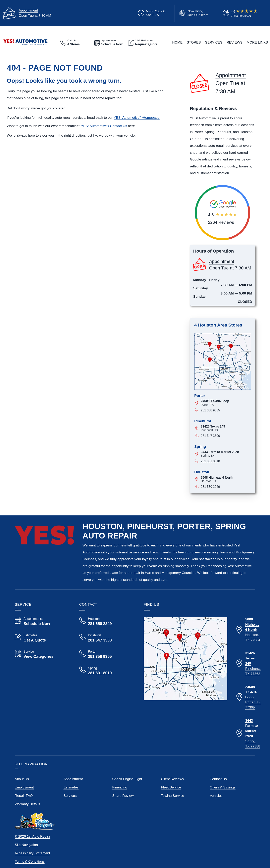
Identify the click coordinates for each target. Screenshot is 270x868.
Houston (246, 132)
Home (177, 42)
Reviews (235, 42)
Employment (24, 787)
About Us (22, 779)
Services (214, 42)
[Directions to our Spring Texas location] (248, 734)
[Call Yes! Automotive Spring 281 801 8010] (107, 671)
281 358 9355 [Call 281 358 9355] (210, 410)
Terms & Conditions (30, 861)
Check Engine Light (127, 779)
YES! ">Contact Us (104, 126)
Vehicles (216, 796)
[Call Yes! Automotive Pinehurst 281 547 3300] (107, 638)
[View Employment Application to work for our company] (193, 13)
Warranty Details (27, 804)
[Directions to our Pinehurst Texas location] (248, 664)
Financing (120, 787)
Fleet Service (171, 787)
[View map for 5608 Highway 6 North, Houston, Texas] (226, 479)
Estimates (71, 787)
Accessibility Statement (32, 853)
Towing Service (173, 796)
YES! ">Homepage (136, 118)
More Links (257, 42)
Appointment (28, 10)
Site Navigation (26, 845)
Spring (210, 132)
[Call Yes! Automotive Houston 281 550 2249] (107, 621)
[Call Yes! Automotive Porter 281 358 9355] (107, 654)
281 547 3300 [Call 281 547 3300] (210, 436)
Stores (194, 42)
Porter (198, 132)
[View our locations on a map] (186, 659)
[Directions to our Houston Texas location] (248, 630)
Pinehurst (224, 132)
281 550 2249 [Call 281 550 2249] (210, 487)
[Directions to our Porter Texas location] (248, 697)
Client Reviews (172, 779)
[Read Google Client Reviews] (244, 13)
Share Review (123, 796)
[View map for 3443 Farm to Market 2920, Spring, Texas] (226, 454)
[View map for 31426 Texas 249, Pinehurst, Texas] (226, 428)
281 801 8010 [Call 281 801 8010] (210, 461)
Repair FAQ (24, 796)
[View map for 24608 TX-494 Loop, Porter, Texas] (226, 403)
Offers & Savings (222, 787)
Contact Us (218, 779)
